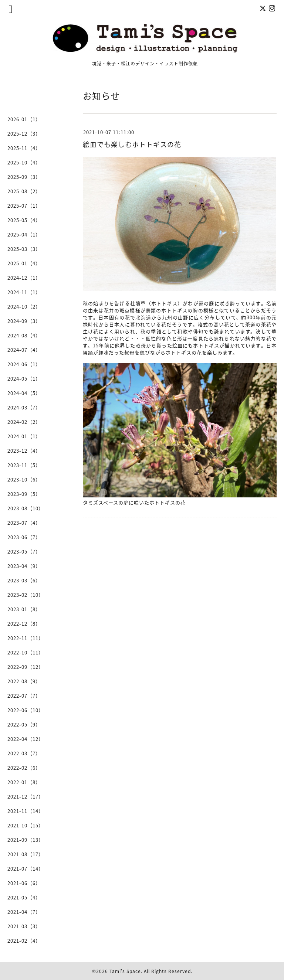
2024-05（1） (24, 379)
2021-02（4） (24, 941)
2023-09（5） (24, 494)
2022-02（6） (24, 768)
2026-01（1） (24, 119)
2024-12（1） (24, 278)
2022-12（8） (24, 624)
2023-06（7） (24, 537)
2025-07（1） (24, 206)
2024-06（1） (24, 364)
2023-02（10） (26, 595)
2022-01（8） (24, 782)
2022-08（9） (24, 681)
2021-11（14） (26, 811)
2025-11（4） (24, 148)
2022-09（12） (26, 667)
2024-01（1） (24, 436)
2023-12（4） (24, 451)
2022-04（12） (26, 739)
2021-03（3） (24, 926)
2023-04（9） (24, 566)
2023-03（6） (24, 580)
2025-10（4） (24, 162)
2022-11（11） (26, 638)
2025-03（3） (24, 249)
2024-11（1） (24, 292)
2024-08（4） (24, 335)
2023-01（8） (24, 609)
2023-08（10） (26, 508)
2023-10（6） (24, 479)
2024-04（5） (24, 393)
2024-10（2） (24, 307)
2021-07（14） (26, 869)
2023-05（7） (24, 552)
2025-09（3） (24, 177)
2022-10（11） (26, 652)
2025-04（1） (24, 234)
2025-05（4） (24, 220)
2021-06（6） (24, 883)
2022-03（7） (24, 753)
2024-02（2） (24, 422)
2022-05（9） (24, 724)
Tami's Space (125, 971)
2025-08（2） (24, 191)
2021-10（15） (26, 825)
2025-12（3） (24, 134)
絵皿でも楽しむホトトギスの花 (132, 144)
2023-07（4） (24, 523)
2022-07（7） (24, 696)
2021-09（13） (26, 840)
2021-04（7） (24, 912)
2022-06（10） (26, 710)
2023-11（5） (24, 465)
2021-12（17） (26, 797)
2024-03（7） (24, 407)
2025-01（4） (24, 263)
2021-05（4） (24, 897)
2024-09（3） (24, 321)
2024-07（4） (24, 350)
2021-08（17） (26, 854)
